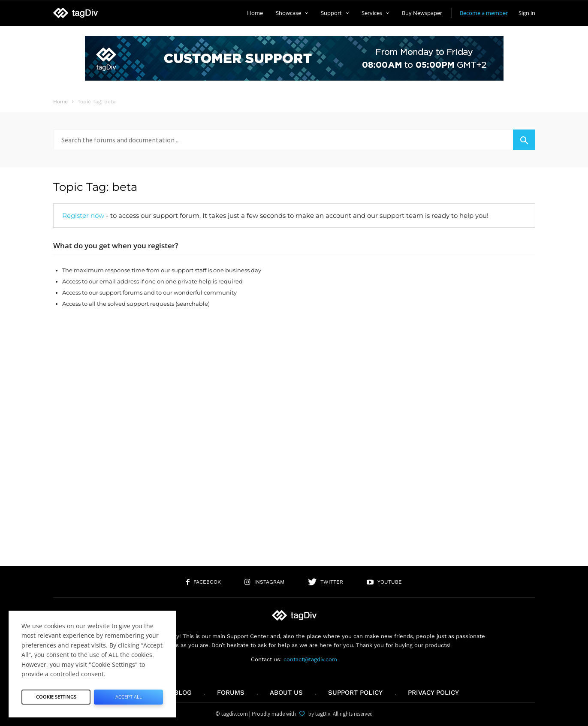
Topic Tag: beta (95, 187)
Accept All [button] (128, 694)
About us (286, 693)
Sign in (527, 13)
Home (255, 13)
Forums (231, 693)
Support (335, 13)
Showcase (292, 13)
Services (375, 13)
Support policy (355, 693)
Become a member (484, 13)
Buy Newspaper (422, 13)
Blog (183, 693)
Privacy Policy (433, 693)
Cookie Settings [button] (56, 694)
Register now (83, 215)
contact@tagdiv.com (310, 659)
